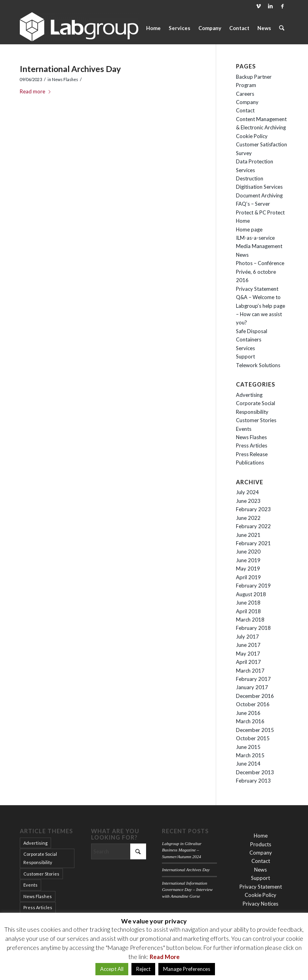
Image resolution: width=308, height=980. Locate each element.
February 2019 (253, 586)
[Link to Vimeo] (258, 6)
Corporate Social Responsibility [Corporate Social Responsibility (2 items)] (40, 858)
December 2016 (255, 696)
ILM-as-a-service (255, 238)
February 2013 (253, 781)
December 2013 (255, 772)
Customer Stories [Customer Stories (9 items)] (41, 874)
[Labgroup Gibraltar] (79, 28)
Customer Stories (256, 420)
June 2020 (248, 552)
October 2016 (253, 704)
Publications (250, 463)
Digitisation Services (259, 187)
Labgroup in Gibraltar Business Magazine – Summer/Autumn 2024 (182, 850)
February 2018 (253, 628)
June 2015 (248, 747)
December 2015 (255, 730)
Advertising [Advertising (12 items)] (35, 843)
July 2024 (247, 492)
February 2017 (253, 679)
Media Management (259, 246)
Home (243, 221)
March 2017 (250, 671)
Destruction (250, 178)
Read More (165, 957)
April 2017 (248, 662)
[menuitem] (153, 28)
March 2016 (250, 721)
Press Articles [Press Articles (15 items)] (38, 907)
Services (245, 348)
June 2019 (248, 560)
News (242, 255)
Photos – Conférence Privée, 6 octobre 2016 (260, 272)
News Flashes (65, 80)
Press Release (252, 454)
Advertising (249, 395)
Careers (245, 94)
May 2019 (248, 569)
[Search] (282, 28)
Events (244, 429)
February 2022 (253, 526)
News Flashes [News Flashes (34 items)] (38, 896)
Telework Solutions (258, 365)
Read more (36, 91)
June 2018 (248, 603)
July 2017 (247, 637)
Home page (249, 229)
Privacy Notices (260, 904)
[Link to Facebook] (282, 6)
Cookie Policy (252, 136)
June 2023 (248, 501)
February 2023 (253, 509)
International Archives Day (70, 69)
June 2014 (248, 764)
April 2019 (248, 577)
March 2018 (250, 620)
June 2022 (248, 518)
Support (245, 356)
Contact (245, 110)
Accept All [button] (112, 969)
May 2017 (248, 654)
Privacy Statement (257, 289)
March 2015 (250, 755)
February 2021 (253, 543)
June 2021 (248, 535)
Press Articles (252, 445)
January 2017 (252, 687)
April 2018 (248, 611)
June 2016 (248, 713)
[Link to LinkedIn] (270, 6)
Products (261, 844)
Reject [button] (143, 969)
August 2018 (251, 594)
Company (247, 102)
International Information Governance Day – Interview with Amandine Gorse (187, 890)
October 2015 (253, 738)
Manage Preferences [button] (187, 969)
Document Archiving (259, 195)
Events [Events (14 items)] (30, 885)
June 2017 (248, 645)
